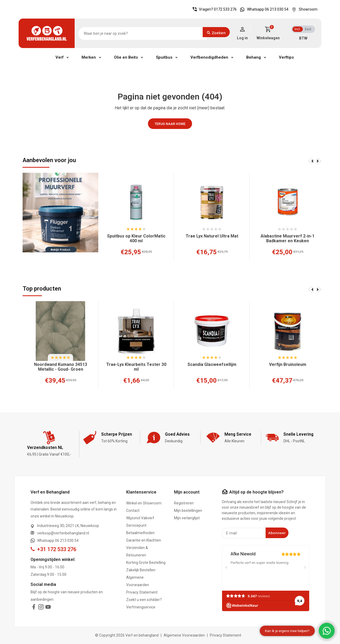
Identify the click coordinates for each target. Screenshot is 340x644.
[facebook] (34, 608)
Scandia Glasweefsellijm (212, 365)
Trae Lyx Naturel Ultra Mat (212, 236)
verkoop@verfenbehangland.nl (63, 533)
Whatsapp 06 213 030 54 (263, 9)
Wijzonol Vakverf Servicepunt (140, 522)
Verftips (286, 57)
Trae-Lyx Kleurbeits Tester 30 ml (136, 367)
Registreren (184, 503)
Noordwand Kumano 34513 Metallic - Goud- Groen (61, 367)
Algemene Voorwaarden (138, 581)
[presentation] (311, 161)
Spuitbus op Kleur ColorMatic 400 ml (136, 239)
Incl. (298, 29)
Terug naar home (170, 124)
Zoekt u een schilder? (144, 600)
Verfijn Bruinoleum (288, 365)
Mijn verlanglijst (187, 518)
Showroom (303, 9)
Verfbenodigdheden (209, 57)
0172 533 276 (225, 9)
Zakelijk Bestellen (141, 570)
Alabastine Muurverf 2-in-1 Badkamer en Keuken (288, 239)
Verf (59, 57)
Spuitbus (164, 57)
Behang (254, 57)
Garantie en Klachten (144, 540)
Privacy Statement (142, 592)
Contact (133, 511)
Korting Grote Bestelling (146, 563)
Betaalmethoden (140, 533)
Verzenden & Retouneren (137, 551)
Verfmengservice (141, 607)
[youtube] (48, 608)
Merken (89, 57)
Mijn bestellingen (188, 511)
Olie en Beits (126, 57)
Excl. (308, 29)
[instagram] (41, 608)
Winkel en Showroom (144, 503)
